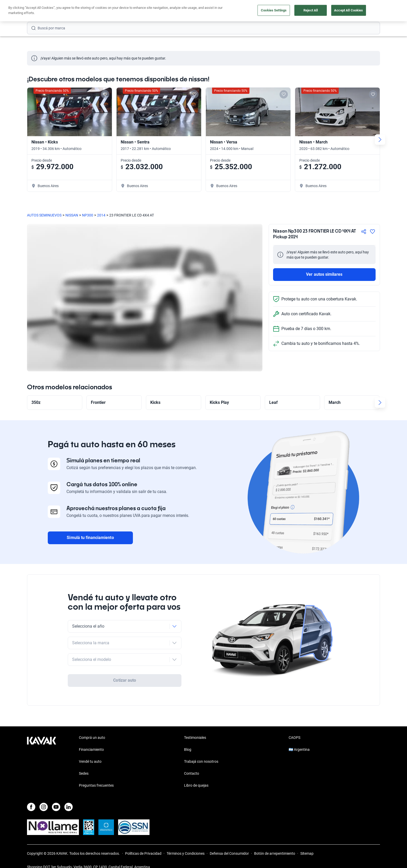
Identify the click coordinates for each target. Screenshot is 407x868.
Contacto (192, 764)
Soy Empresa (273, 11)
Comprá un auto (168, 11)
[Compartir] (364, 232)
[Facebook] (31, 797)
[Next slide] (380, 140)
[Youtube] (56, 797)
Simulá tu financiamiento (90, 538)
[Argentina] (329, 11)
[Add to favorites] (105, 94)
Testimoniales (195, 728)
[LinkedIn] (69, 797)
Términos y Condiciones (186, 844)
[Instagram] (44, 797)
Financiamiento (91, 740)
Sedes (84, 764)
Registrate (367, 11)
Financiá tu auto (130, 11)
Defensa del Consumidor (229, 844)
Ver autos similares (324, 274)
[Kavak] (42, 11)
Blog (188, 740)
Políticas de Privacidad (143, 844)
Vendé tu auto (203, 11)
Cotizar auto (125, 665)
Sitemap (307, 844)
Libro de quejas (196, 775)
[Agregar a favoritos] (372, 232)
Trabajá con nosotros (201, 752)
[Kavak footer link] (42, 752)
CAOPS (294, 728)
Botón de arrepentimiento (275, 844)
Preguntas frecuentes (96, 775)
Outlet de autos (238, 11)
